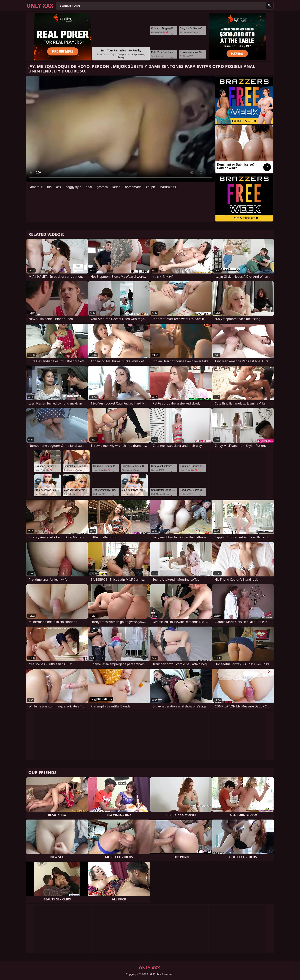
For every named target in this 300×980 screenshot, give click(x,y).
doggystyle (73, 187)
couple (151, 187)
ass (59, 187)
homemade (133, 187)
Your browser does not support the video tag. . (121, 129)
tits (49, 187)
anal (89, 187)
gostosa (102, 187)
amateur (36, 187)
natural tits (168, 187)
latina (116, 187)
